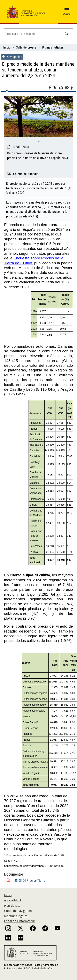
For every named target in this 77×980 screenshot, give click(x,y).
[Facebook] (51, 88)
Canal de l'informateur (20, 921)
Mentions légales (16, 916)
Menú (67, 14)
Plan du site (12, 906)
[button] (67, 10)
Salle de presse (26, 47)
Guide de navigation (18, 911)
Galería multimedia (26, 174)
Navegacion (12, 57)
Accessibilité (13, 900)
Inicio (7, 47)
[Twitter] (56, 88)
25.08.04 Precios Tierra (30, 881)
